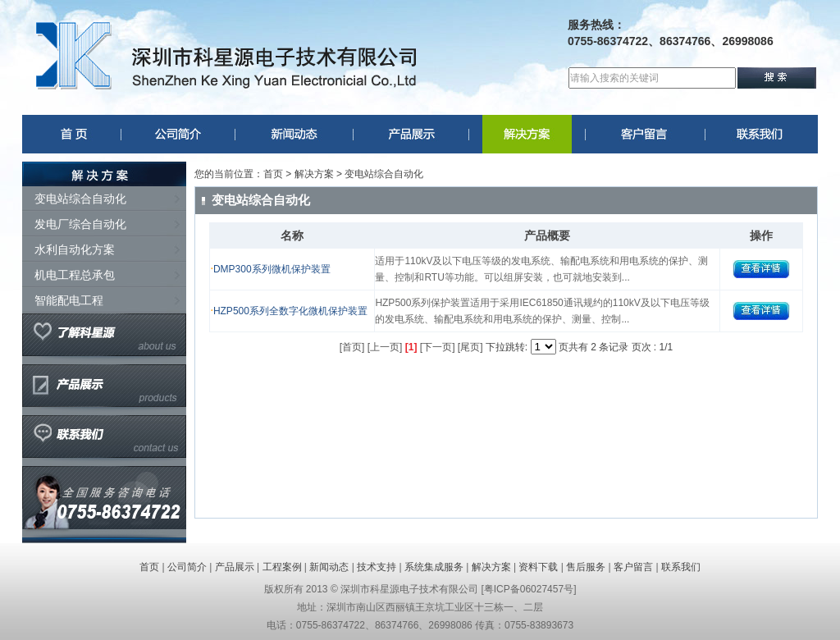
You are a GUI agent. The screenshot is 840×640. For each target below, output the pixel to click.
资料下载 (538, 567)
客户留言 (633, 567)
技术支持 (377, 567)
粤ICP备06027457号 (529, 589)
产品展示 (235, 567)
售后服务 (586, 567)
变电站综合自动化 (80, 199)
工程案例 (282, 567)
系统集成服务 (434, 567)
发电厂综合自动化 (80, 224)
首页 (273, 174)
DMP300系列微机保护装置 (272, 269)
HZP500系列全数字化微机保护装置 (290, 311)
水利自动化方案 (75, 249)
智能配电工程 (69, 300)
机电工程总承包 (75, 275)
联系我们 (681, 567)
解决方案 (491, 567)
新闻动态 (329, 567)
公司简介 (187, 567)
